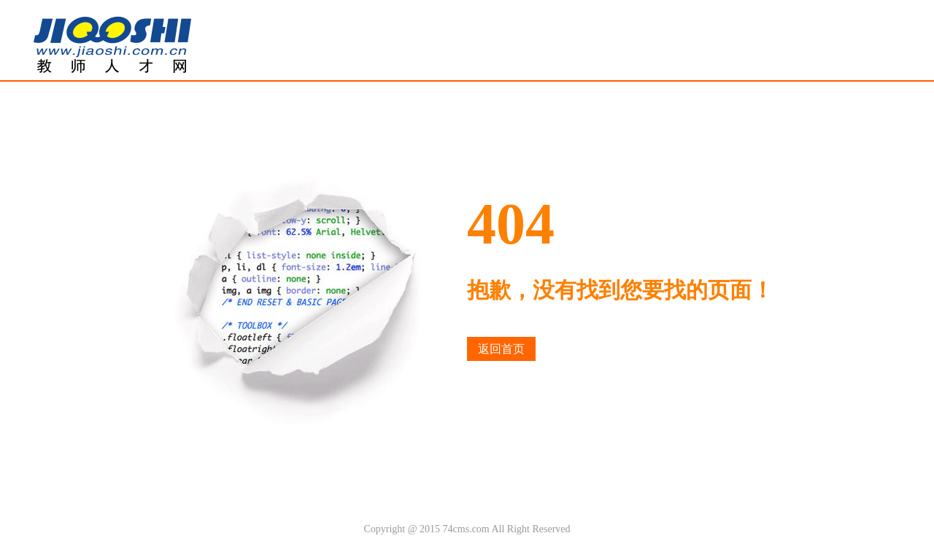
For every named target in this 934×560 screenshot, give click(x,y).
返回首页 (501, 349)
